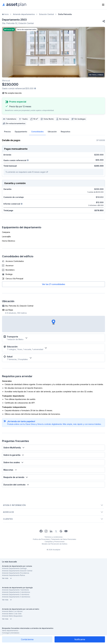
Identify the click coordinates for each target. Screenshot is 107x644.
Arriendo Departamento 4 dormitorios (16, 597)
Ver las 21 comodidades (53, 284)
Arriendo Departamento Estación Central (17, 571)
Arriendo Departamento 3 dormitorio (16, 594)
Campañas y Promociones (55, 542)
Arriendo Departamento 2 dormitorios (16, 592)
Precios (7, 132)
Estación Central (47, 14)
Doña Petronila (65, 14)
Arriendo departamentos (24, 14)
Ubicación (52, 132)
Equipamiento (21, 132)
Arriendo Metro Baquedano (12, 616)
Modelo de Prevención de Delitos (55, 544)
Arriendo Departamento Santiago (14, 568)
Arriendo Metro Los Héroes (12, 611)
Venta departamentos (10, 631)
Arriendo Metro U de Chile (12, 614)
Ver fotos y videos (96, 75)
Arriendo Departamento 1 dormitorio (15, 590)
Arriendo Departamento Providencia (16, 573)
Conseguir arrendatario (11, 633)
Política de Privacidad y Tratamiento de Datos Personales (55, 539)
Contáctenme (27, 639)
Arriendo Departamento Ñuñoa (14, 575)
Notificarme (80, 639)
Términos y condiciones (53, 537)
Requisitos (66, 132)
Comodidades (37, 132)
